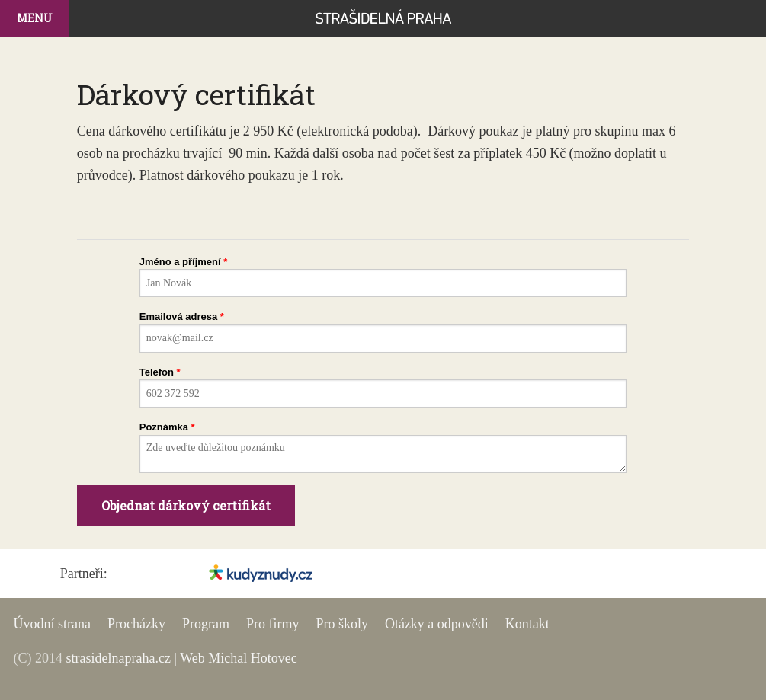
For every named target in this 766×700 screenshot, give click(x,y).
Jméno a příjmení (180, 262)
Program (206, 624)
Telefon (157, 372)
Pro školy (342, 624)
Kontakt (527, 624)
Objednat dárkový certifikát (186, 505)
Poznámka (164, 427)
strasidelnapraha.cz (118, 658)
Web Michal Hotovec (239, 658)
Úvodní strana (51, 624)
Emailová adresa (179, 316)
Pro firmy (273, 624)
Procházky (136, 624)
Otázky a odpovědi (437, 624)
